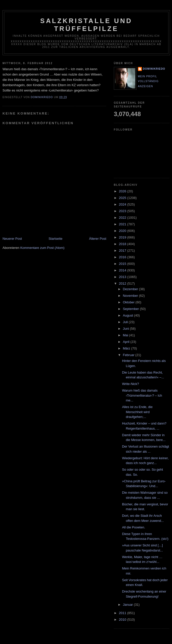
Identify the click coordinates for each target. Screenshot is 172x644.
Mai (126, 335)
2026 (123, 191)
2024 (123, 204)
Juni (126, 329)
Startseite (56, 239)
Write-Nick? (130, 384)
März (127, 348)
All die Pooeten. (133, 527)
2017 (123, 251)
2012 (123, 283)
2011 (123, 613)
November (131, 296)
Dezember (131, 289)
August (128, 315)
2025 (123, 198)
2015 (123, 264)
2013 (123, 277)
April (127, 342)
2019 (123, 237)
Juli (126, 322)
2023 (123, 211)
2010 (123, 620)
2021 (123, 224)
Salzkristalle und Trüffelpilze (86, 25)
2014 (123, 270)
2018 (123, 244)
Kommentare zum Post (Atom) (42, 248)
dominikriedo (154, 69)
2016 (123, 257)
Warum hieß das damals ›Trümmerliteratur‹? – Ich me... (142, 395)
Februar (129, 355)
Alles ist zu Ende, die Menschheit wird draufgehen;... (137, 412)
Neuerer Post (12, 239)
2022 (123, 218)
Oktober (129, 302)
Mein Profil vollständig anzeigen (148, 81)
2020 (123, 231)
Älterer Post (98, 239)
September (131, 309)
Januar (128, 605)
